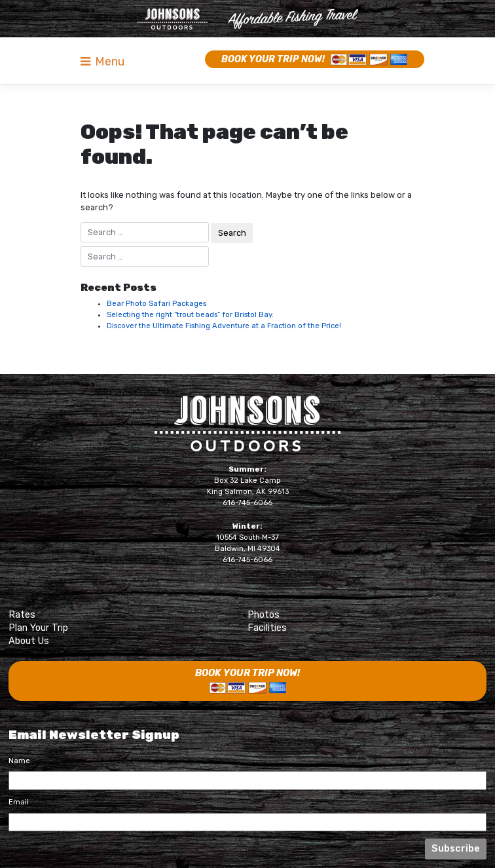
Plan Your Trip (38, 628)
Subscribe (456, 848)
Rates (22, 614)
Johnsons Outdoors (247, 424)
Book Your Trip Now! (273, 59)
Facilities (267, 628)
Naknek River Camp (248, 19)
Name (19, 761)
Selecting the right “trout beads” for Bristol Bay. (190, 315)
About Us (29, 641)
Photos (264, 614)
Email (19, 802)
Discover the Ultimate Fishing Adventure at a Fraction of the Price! (224, 326)
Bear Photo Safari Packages (156, 304)
